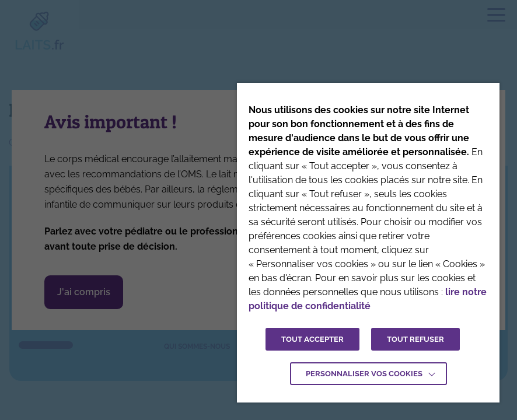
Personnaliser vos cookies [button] (364, 374)
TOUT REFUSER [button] (415, 339)
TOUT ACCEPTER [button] (312, 339)
